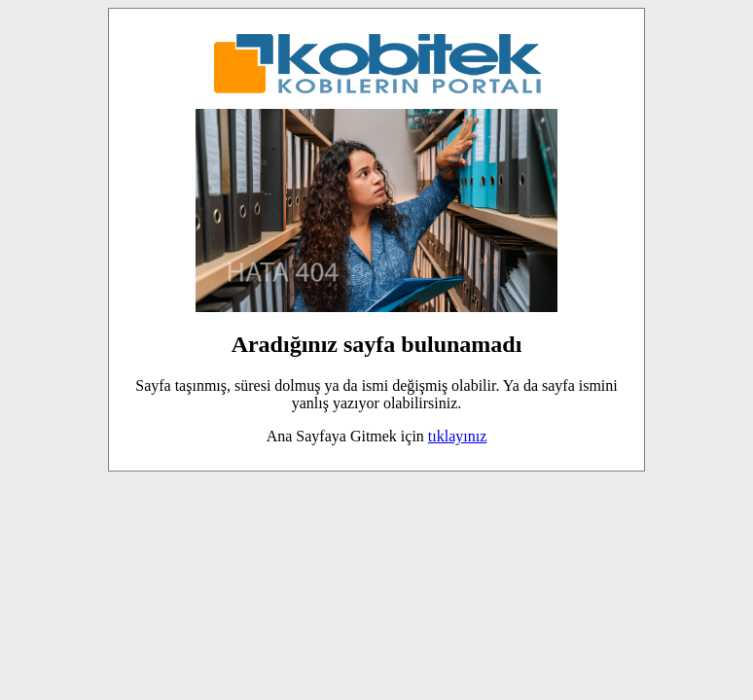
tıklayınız (457, 436)
